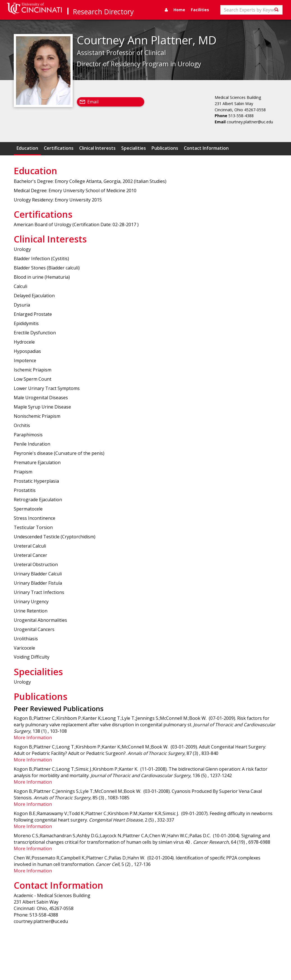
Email (93, 102)
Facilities (200, 10)
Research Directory (103, 12)
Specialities (134, 148)
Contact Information (206, 148)
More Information (33, 738)
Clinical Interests (97, 148)
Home (179, 10)
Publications (165, 148)
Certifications (59, 148)
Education (27, 148)
